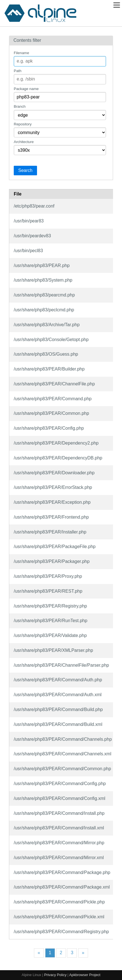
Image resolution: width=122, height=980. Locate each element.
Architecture (24, 142)
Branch (20, 106)
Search (25, 170)
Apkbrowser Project (85, 975)
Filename (21, 53)
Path (18, 71)
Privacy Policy (55, 975)
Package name (26, 89)
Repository (23, 124)
